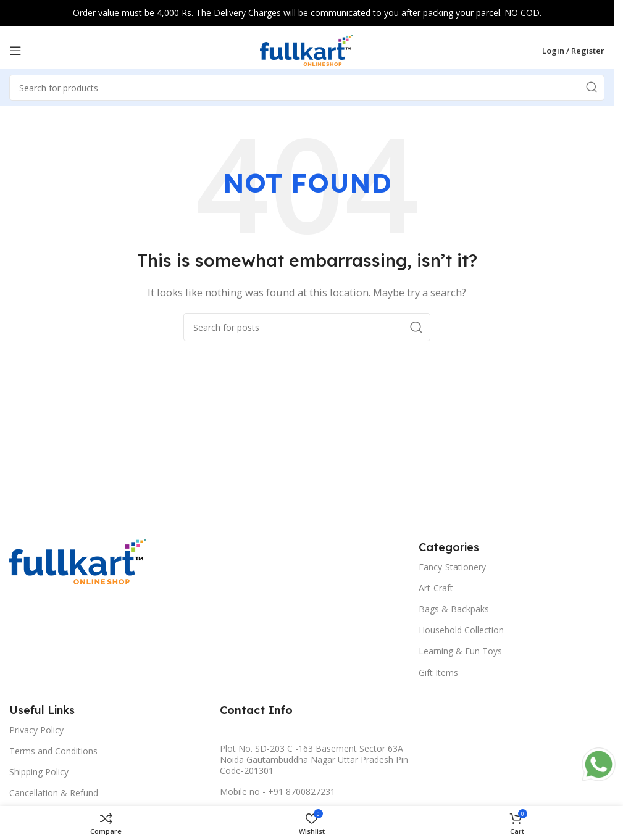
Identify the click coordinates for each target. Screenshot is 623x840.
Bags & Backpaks (454, 609)
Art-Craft (436, 588)
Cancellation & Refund (54, 793)
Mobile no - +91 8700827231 (278, 792)
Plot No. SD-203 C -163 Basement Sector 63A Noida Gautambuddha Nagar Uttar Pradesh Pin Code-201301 (314, 759)
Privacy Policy (36, 730)
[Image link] (77, 560)
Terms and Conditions (53, 751)
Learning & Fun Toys (460, 651)
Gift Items (438, 672)
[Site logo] (307, 49)
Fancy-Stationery (452, 567)
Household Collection (461, 630)
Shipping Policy (39, 772)
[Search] (307, 327)
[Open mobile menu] (15, 51)
